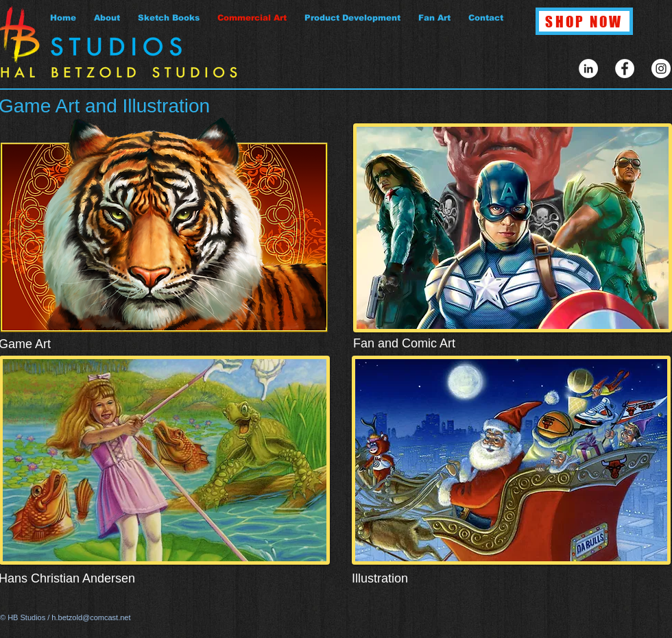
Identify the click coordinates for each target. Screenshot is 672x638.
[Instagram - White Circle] (661, 69)
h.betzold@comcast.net (91, 617)
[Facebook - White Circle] (625, 69)
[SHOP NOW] (584, 21)
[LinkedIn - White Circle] (588, 69)
